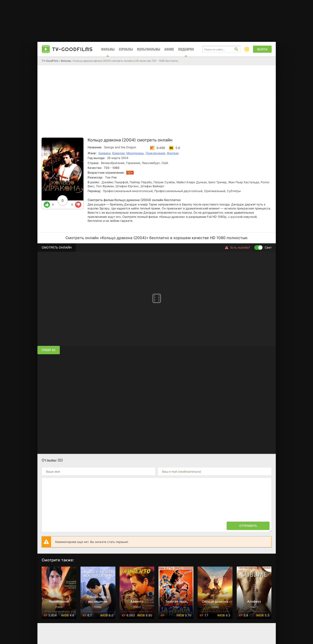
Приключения (155, 153)
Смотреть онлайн (57, 247)
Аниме (169, 49)
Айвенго (137, 601)
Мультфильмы (149, 49)
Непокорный (59, 601)
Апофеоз (254, 601)
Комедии (118, 153)
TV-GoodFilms (50, 61)
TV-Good (72, 49)
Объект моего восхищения (98, 599)
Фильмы (108, 49)
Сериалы (126, 49)
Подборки (186, 49)
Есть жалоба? (238, 248)
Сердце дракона (215, 601)
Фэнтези (173, 153)
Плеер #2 (49, 350)
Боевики (104, 153)
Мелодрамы (135, 153)
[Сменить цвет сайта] (247, 49)
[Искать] (236, 49)
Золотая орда (176, 601)
